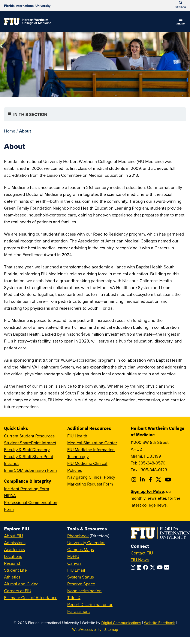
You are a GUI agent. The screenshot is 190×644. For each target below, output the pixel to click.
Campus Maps (81, 549)
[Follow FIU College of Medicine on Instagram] (134, 480)
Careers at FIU (18, 591)
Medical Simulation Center (92, 443)
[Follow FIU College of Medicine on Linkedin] (143, 480)
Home (10, 131)
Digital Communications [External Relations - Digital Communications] (121, 623)
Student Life (15, 570)
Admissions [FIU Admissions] (15, 543)
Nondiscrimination (84, 591)
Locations (13, 556)
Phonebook (78, 536)
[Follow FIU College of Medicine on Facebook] (151, 480)
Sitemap (111, 630)
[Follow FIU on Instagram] (134, 567)
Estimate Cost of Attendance (31, 598)
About (25, 131)
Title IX (74, 598)
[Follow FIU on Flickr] (167, 567)
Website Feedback (159, 623)
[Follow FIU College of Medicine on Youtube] (169, 480)
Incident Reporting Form (27, 489)
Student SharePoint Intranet (30, 443)
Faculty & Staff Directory (27, 450)
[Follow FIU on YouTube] (161, 567)
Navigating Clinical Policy (91, 477)
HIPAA (10, 496)
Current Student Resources (29, 436)
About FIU (13, 536)
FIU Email (76, 570)
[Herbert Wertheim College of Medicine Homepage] (28, 21)
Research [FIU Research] (13, 563)
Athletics (12, 577)
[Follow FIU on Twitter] (153, 567)
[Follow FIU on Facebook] (147, 567)
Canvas (74, 563)
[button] (181, 22)
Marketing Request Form (90, 484)
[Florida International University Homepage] (27, 5)
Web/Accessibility (87, 630)
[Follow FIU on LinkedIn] (140, 567)
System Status (81, 577)
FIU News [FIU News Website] (140, 560)
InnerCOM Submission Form (30, 470)
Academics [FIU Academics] (14, 549)
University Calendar (86, 543)
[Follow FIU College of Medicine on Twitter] (159, 480)
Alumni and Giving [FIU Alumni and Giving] (21, 584)
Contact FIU (142, 553)
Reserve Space (81, 584)
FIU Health (77, 436)
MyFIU (73, 556)
